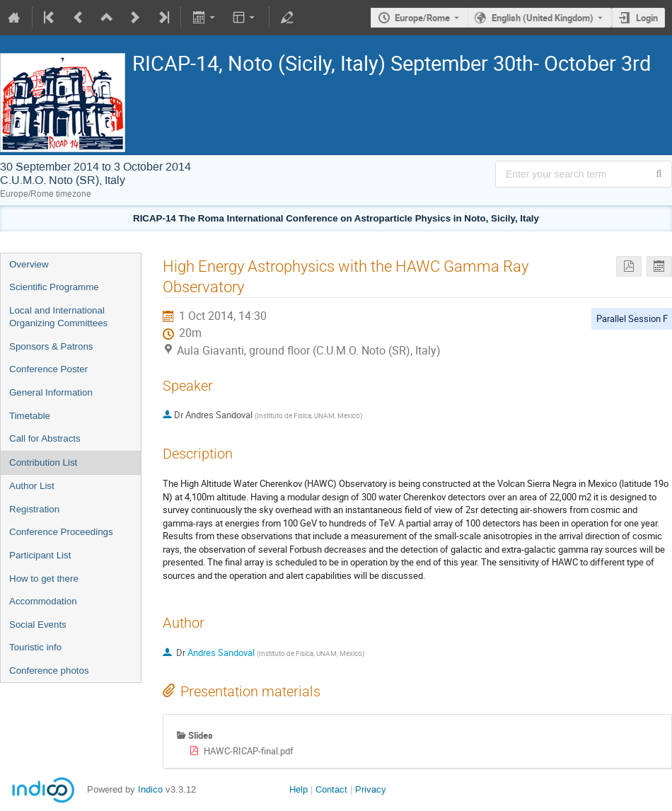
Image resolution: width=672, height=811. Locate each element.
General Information (51, 392)
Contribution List (43, 462)
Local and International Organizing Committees (58, 317)
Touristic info (35, 647)
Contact (331, 789)
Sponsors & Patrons (51, 346)
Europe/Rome (422, 18)
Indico (150, 789)
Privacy (371, 789)
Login (647, 18)
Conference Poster (48, 369)
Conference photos (49, 671)
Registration (34, 509)
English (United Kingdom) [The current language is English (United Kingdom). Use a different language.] (543, 18)
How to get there (44, 579)
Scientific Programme (54, 287)
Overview (29, 264)
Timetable (30, 416)
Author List (32, 486)
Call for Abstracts (45, 438)
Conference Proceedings (61, 532)
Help (299, 789)
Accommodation (43, 601)
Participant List (40, 555)
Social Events (38, 625)
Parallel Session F (632, 318)
